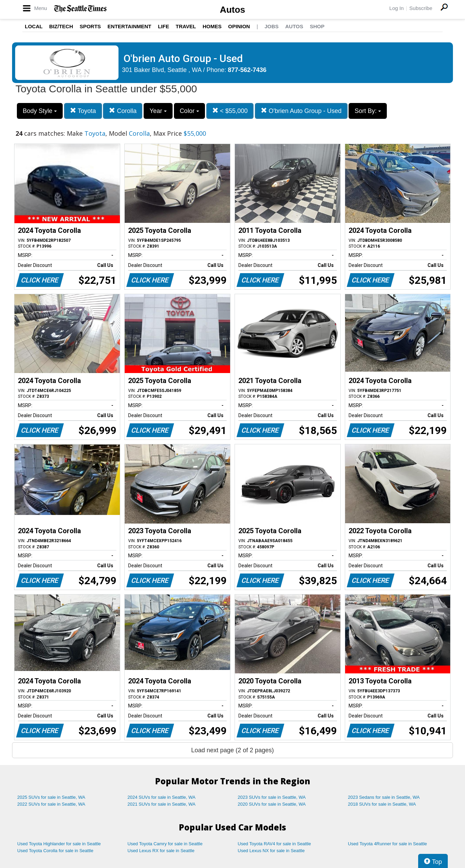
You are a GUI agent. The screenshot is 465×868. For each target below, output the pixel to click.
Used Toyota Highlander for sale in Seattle (59, 844)
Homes (212, 26)
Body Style (40, 111)
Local (34, 26)
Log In (396, 8)
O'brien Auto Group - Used (301, 111)
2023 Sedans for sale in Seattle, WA (384, 797)
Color (189, 111)
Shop (317, 26)
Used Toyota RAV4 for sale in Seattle (274, 844)
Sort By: (368, 111)
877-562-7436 (247, 70)
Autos (232, 10)
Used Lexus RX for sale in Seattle (161, 851)
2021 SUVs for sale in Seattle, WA (162, 804)
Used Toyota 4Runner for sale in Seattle (387, 844)
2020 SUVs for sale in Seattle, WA (272, 804)
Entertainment (129, 26)
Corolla (123, 111)
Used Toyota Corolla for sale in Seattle (55, 851)
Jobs (272, 26)
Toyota (83, 111)
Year (158, 111)
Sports (90, 26)
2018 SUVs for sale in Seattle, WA (382, 804)
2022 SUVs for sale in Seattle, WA (51, 804)
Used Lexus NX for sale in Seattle (271, 851)
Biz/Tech (61, 26)
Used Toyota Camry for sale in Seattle (165, 844)
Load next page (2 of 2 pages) (232, 750)
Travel (186, 26)
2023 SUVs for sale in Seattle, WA (272, 797)
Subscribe (421, 8)
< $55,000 (230, 111)
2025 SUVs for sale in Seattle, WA (51, 797)
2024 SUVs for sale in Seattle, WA (162, 797)
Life (163, 26)
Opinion (239, 26)
